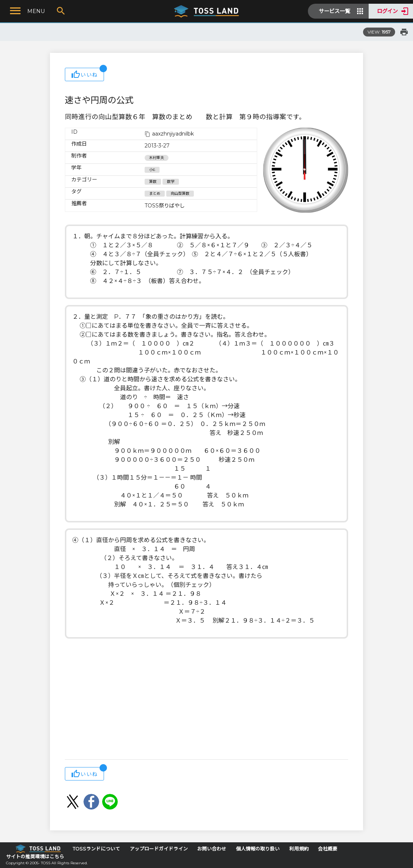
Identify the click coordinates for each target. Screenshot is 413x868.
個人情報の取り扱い (258, 849)
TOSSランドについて (96, 849)
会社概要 (328, 849)
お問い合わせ (212, 849)
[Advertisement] (206, 700)
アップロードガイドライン (159, 849)
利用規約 (299, 849)
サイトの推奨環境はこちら (35, 857)
